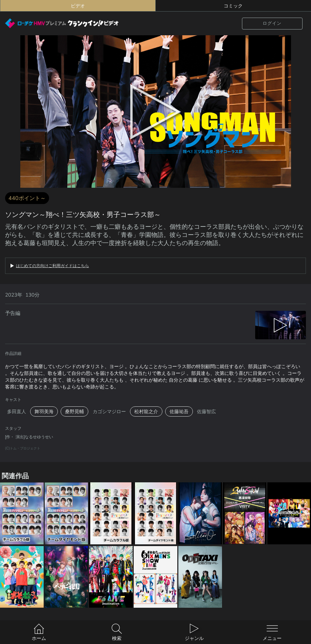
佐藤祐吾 (179, 411)
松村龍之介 (146, 411)
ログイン (272, 23)
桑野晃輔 (74, 411)
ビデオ (78, 6)
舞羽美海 (44, 411)
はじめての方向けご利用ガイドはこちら (52, 266)
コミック (233, 6)
